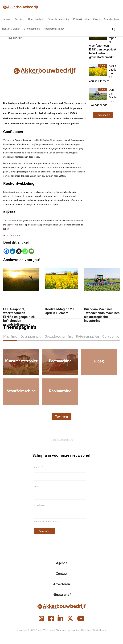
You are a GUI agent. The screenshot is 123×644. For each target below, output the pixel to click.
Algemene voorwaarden (68, 630)
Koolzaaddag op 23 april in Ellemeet (59, 311)
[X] (19, 251)
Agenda (62, 563)
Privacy (50, 630)
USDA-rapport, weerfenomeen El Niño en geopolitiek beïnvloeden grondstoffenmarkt (19, 317)
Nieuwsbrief (62, 594)
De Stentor (15, 235)
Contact (62, 573)
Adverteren (61, 584)
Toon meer (103, 115)
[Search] (114, 29)
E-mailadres (40, 505)
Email (37, 486)
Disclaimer (86, 630)
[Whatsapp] (25, 251)
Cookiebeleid (100, 630)
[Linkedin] (13, 251)
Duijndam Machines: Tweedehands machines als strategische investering (102, 315)
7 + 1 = (37, 467)
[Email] (31, 251)
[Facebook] (6, 251)
